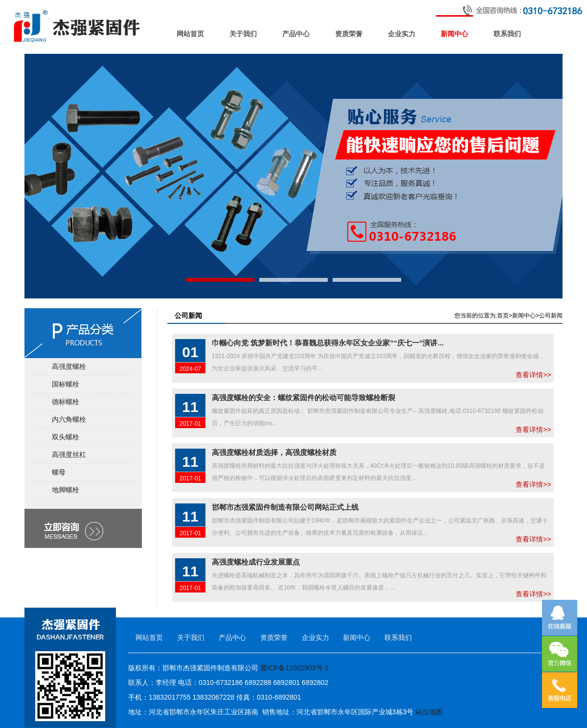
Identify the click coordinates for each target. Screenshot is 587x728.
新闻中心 (454, 34)
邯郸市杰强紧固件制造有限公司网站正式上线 (285, 507)
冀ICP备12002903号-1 (294, 668)
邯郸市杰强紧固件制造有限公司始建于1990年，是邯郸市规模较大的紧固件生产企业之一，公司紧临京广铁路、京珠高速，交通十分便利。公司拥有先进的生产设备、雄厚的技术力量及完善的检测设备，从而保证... (380, 522)
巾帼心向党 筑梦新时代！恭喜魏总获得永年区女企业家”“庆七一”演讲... (328, 343)
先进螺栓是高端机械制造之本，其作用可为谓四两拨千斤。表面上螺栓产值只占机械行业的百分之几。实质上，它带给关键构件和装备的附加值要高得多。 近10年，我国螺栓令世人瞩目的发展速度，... (379, 577)
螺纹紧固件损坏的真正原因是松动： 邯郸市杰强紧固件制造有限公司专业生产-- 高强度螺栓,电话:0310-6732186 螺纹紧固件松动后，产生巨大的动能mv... (378, 412)
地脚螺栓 (66, 490)
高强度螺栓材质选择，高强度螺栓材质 (274, 452)
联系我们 (507, 34)
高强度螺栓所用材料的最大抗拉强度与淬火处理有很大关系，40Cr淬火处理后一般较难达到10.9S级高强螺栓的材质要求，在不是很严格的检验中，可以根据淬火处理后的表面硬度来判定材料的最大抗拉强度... (378, 467)
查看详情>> (550, 358)
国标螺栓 (66, 384)
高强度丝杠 (69, 455)
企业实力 (402, 34)
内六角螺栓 (69, 419)
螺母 (59, 472)
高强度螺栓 (69, 366)
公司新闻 (551, 316)
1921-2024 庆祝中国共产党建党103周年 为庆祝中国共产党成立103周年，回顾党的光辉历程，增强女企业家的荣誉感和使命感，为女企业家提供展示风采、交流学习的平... (378, 358)
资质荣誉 (349, 34)
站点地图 (429, 712)
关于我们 (243, 34)
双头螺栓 (66, 437)
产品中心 (296, 34)
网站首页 (190, 34)
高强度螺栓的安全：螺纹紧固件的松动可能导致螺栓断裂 (304, 398)
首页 (503, 316)
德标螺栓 (66, 402)
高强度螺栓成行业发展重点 (256, 562)
